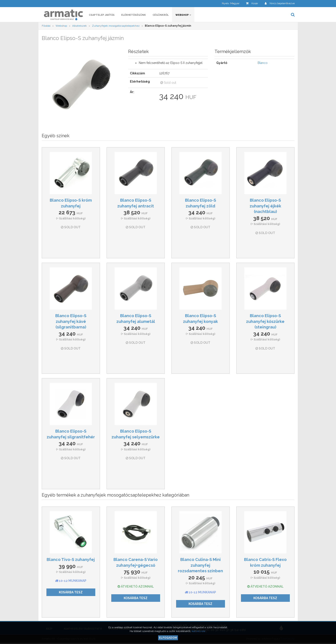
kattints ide (199, 631)
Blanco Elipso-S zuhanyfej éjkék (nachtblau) (265, 206)
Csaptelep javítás (102, 15)
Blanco (263, 63)
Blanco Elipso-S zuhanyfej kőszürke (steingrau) (265, 321)
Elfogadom (168, 638)
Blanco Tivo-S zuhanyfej (71, 560)
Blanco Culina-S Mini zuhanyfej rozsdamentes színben (200, 565)
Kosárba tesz (71, 592)
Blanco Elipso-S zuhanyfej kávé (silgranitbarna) (71, 321)
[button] (227, 3)
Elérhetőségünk (134, 15)
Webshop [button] (183, 15)
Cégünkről (161, 15)
